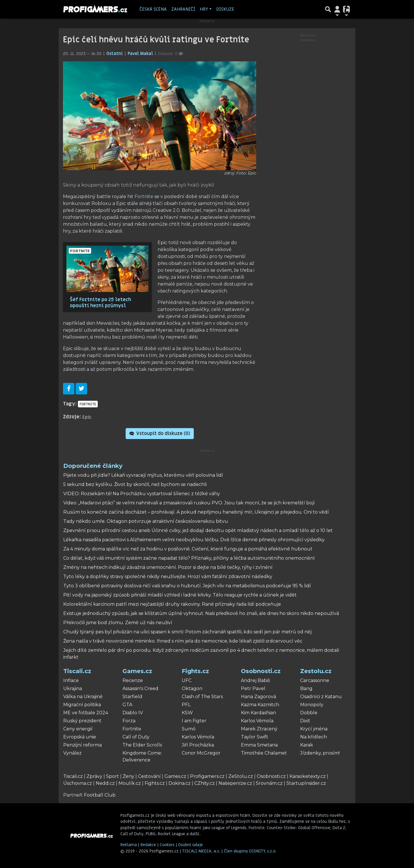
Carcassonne (315, 680)
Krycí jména (314, 729)
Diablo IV (133, 713)
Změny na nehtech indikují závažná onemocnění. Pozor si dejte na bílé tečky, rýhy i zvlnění (168, 567)
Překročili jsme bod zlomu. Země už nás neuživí (118, 623)
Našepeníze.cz (235, 783)
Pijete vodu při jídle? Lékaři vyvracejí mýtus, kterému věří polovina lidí (143, 475)
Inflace (71, 680)
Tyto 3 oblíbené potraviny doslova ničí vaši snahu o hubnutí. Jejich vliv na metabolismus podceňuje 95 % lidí (187, 586)
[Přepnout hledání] (328, 9)
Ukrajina (73, 688)
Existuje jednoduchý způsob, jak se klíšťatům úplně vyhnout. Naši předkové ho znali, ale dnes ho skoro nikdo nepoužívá (201, 613)
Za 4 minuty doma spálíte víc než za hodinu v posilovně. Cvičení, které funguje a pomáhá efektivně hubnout (188, 549)
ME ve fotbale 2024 (86, 713)
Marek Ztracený (259, 729)
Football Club (100, 795)
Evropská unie (80, 737)
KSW (187, 713)
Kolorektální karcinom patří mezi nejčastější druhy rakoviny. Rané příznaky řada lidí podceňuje (172, 604)
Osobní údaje (191, 845)
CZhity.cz (205, 783)
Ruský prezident (82, 721)
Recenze (133, 680)
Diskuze (225, 9)
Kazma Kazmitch (260, 705)
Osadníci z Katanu (321, 697)
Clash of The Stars (202, 697)
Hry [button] (204, 9)
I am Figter (194, 721)
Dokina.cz (180, 783)
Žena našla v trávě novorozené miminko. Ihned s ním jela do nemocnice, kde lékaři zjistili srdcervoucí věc (183, 641)
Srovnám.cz (269, 783)
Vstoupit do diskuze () (160, 434)
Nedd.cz (105, 783)
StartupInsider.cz (306, 783)
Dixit (305, 721)
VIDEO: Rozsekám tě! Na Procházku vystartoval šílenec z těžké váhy (142, 494)
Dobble (309, 713)
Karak (307, 745)
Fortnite (144, 196)
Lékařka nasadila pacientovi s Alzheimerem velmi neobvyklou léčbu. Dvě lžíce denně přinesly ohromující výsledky (194, 540)
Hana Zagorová (258, 697)
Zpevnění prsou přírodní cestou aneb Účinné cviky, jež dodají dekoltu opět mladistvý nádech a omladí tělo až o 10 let (198, 530)
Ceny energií (78, 729)
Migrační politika (82, 705)
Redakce (148, 845)
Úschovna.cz (78, 783)
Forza (129, 721)
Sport (113, 776)
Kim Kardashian (258, 713)
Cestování (149, 776)
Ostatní (115, 54)
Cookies (167, 845)
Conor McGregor (201, 753)
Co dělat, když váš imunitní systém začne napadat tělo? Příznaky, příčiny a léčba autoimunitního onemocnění (189, 558)
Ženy (129, 776)
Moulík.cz (130, 783)
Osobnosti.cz (261, 671)
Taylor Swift (255, 737)
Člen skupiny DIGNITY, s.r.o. (250, 851)
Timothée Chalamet (264, 753)
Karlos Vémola (198, 737)
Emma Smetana (259, 745)
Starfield (132, 697)
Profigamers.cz (207, 776)
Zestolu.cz (316, 671)
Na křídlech (314, 737)
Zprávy (94, 776)
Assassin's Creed (140, 688)
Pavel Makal (141, 54)
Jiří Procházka (198, 745)
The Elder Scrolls (142, 745)
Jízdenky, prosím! (320, 753)
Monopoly (312, 705)
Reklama (129, 845)
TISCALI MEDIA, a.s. (202, 851)
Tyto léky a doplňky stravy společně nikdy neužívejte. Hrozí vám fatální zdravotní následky (168, 577)
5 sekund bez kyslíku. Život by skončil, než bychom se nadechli (135, 484)
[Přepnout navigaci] (337, 9)
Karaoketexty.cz (308, 776)
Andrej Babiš (255, 680)
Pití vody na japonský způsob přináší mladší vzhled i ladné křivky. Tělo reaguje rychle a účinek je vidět (180, 595)
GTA (127, 705)
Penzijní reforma (83, 745)
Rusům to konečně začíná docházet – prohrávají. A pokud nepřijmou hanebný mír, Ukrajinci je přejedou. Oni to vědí (196, 512)
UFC (187, 680)
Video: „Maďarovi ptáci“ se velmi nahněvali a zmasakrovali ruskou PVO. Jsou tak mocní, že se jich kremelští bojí (189, 503)
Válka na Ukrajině (83, 697)
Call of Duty (136, 737)
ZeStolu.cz (241, 776)
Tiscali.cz (77, 671)
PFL (186, 705)
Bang (306, 688)
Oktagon (192, 688)
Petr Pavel (253, 688)
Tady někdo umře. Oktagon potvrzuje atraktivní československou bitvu (146, 521)
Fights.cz (195, 671)
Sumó (189, 729)
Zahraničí (183, 9)
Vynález (72, 753)
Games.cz (137, 671)
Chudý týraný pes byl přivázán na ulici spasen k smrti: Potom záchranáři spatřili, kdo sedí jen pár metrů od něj (187, 632)
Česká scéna (153, 9)
